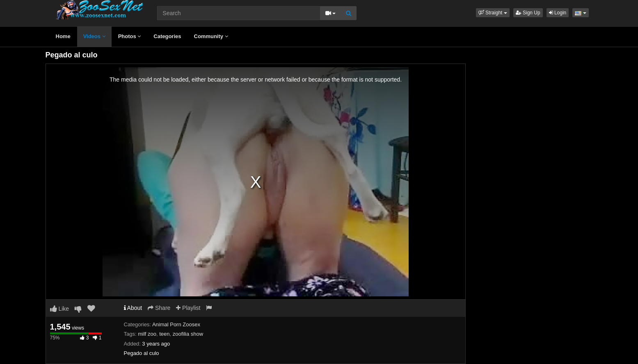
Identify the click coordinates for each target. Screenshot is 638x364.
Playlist (188, 308)
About (133, 308)
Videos (94, 36)
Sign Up (528, 13)
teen (164, 334)
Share (159, 308)
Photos (130, 36)
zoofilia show (188, 334)
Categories (167, 36)
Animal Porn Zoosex (176, 324)
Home (63, 36)
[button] (493, 13)
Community (211, 36)
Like (60, 309)
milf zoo (147, 334)
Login (558, 13)
